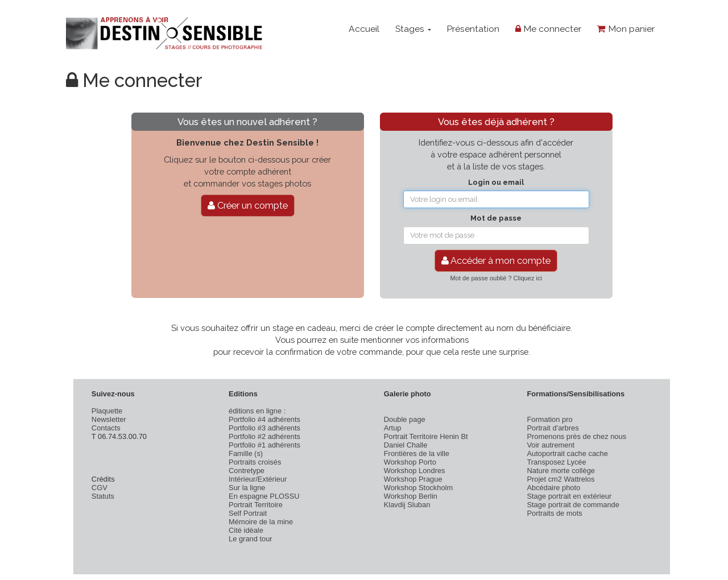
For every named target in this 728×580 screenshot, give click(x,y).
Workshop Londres (415, 471)
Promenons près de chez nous (576, 436)
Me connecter (548, 29)
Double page (405, 419)
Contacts (106, 428)
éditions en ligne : (257, 411)
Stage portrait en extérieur (569, 496)
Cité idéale (246, 530)
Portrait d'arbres (553, 428)
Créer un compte (248, 205)
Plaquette (107, 411)
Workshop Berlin (411, 496)
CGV (100, 488)
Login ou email (496, 182)
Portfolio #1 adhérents (264, 445)
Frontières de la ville (417, 453)
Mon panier (626, 29)
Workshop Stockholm (418, 488)
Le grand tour (251, 539)
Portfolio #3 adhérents (264, 428)
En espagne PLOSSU (264, 496)
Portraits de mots (554, 513)
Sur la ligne (247, 488)
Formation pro (549, 419)
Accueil (364, 29)
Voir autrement (551, 445)
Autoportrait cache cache (567, 453)
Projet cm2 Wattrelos (561, 479)
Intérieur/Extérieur (258, 479)
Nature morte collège (561, 471)
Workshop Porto (410, 462)
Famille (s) (246, 453)
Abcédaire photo (553, 488)
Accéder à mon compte (496, 260)
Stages (413, 29)
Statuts (103, 496)
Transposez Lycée (556, 462)
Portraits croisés (255, 462)
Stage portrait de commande (573, 505)
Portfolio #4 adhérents (264, 419)
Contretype (247, 471)
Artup (393, 428)
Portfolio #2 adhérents (264, 436)
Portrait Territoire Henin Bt (426, 436)
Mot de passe (496, 218)
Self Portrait (248, 513)
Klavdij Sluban (407, 505)
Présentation (473, 29)
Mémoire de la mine (261, 522)
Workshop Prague (413, 479)
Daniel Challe (406, 445)
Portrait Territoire (256, 505)
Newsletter (109, 419)
